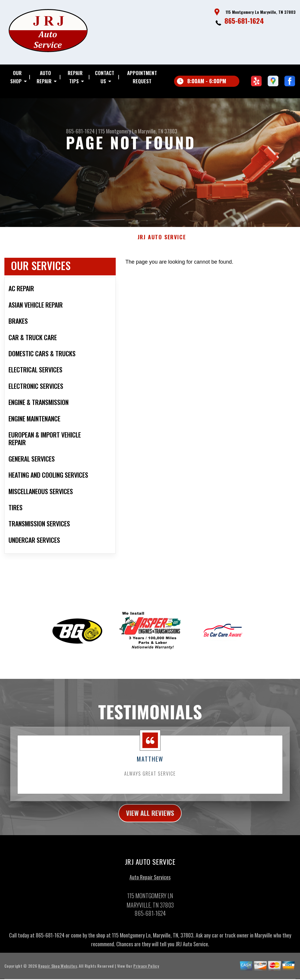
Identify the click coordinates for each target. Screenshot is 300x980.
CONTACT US (105, 77)
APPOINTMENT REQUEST (142, 77)
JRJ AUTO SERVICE (162, 240)
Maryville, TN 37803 (158, 131)
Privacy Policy (146, 970)
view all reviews (150, 816)
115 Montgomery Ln (117, 131)
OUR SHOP (16, 77)
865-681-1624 (244, 21)
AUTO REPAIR (44, 77)
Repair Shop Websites (57, 970)
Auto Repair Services (150, 881)
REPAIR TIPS (75, 77)
